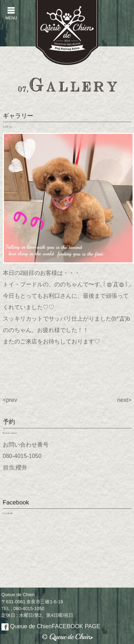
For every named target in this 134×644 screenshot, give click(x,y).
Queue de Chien (51, 626)
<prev (10, 400)
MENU (11, 13)
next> (124, 400)
